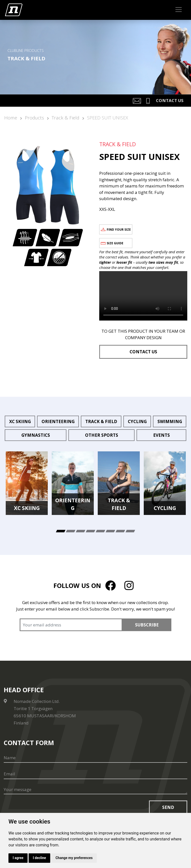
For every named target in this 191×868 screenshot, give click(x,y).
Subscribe (147, 625)
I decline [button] (39, 858)
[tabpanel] (27, 483)
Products (34, 118)
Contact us (143, 352)
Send (168, 807)
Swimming (170, 421)
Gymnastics (36, 435)
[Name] (95, 758)
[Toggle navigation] (179, 10)
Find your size (119, 230)
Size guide (115, 243)
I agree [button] (18, 858)
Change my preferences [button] (74, 858)
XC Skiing (20, 421)
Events (162, 435)
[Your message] (95, 790)
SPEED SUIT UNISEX (108, 118)
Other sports (102, 435)
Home (11, 118)
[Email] (95, 774)
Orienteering (58, 421)
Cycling (137, 421)
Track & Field (66, 118)
